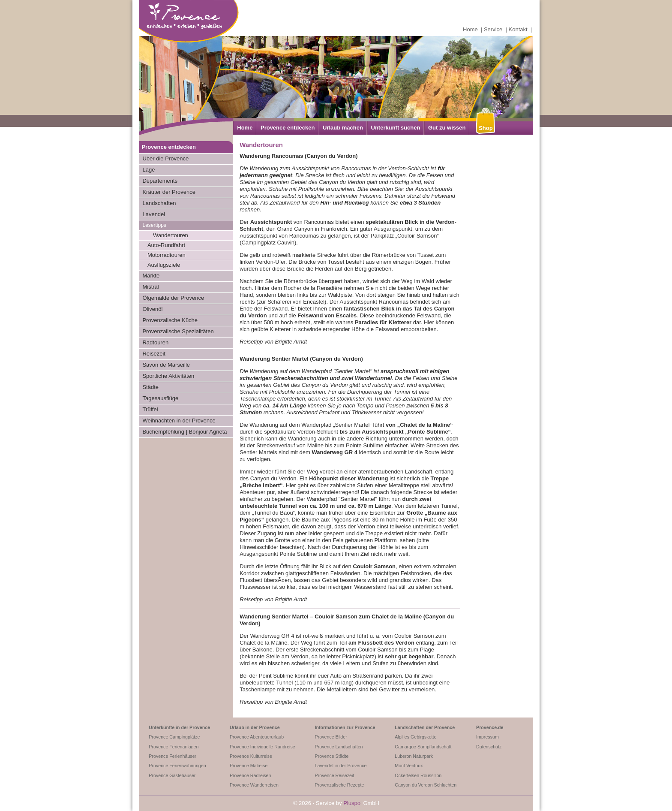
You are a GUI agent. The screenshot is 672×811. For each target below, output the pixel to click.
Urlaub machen (343, 128)
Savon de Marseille (166, 365)
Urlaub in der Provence (255, 727)
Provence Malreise (249, 766)
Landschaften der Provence (425, 727)
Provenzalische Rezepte (340, 785)
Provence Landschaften (339, 747)
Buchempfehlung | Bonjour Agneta (184, 432)
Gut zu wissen (447, 128)
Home (470, 29)
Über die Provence (165, 158)
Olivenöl (152, 309)
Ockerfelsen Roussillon (418, 775)
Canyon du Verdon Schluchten (426, 785)
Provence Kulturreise (251, 756)
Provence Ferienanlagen (174, 747)
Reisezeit (154, 354)
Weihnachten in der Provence (179, 421)
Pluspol (352, 803)
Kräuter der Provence (169, 192)
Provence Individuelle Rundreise (262, 747)
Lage (148, 170)
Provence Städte (332, 756)
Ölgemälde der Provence (173, 298)
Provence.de (490, 727)
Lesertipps (154, 225)
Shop (486, 128)
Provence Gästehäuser (172, 775)
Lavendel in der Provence (341, 766)
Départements (160, 181)
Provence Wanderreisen (254, 785)
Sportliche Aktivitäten (168, 376)
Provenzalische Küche (170, 320)
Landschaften (159, 203)
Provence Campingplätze (174, 737)
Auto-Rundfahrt (166, 245)
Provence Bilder (331, 737)
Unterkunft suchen (396, 128)
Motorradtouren (166, 255)
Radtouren (155, 342)
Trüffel (150, 409)
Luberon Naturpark (414, 756)
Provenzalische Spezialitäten (178, 331)
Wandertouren (171, 235)
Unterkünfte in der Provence (179, 727)
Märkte (151, 276)
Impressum (487, 737)
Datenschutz (489, 747)
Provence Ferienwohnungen (177, 766)
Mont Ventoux (409, 766)
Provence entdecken (288, 128)
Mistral (150, 287)
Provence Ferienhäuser (172, 756)
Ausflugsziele (164, 265)
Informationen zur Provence (345, 727)
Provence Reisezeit (335, 775)
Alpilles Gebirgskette (415, 737)
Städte (150, 387)
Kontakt (518, 29)
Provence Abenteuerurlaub (257, 737)
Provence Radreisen (250, 775)
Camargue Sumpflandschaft (423, 747)
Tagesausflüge (160, 398)
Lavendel (154, 214)
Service (493, 29)
